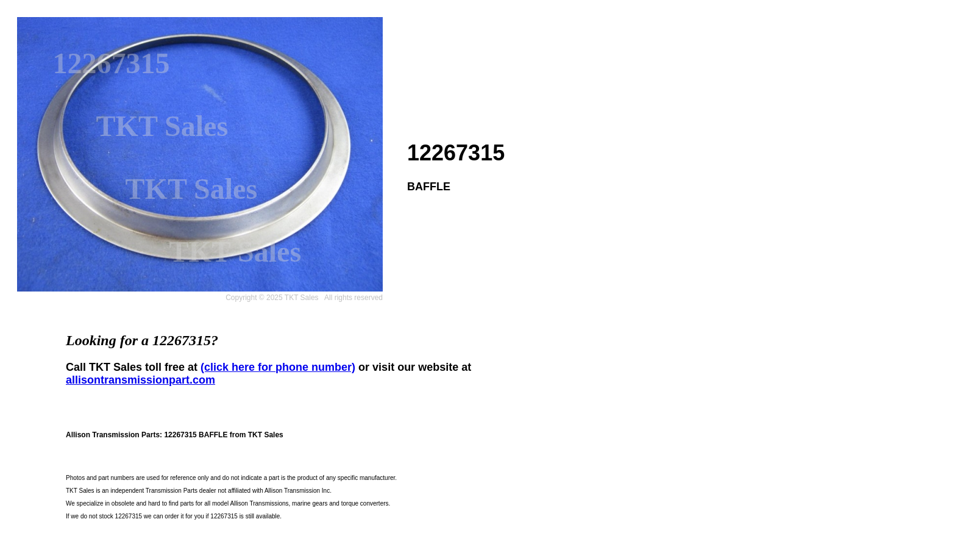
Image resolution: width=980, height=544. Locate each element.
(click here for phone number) (278, 367)
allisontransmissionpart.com (140, 380)
